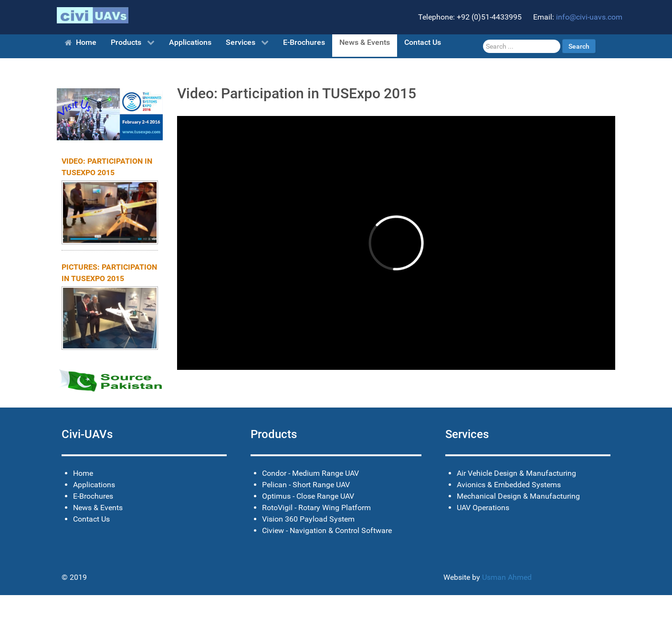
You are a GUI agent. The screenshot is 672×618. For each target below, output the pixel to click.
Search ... (483, 39)
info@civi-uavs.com (589, 17)
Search (579, 46)
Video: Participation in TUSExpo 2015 (107, 167)
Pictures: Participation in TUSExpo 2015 (109, 273)
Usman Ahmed (507, 577)
